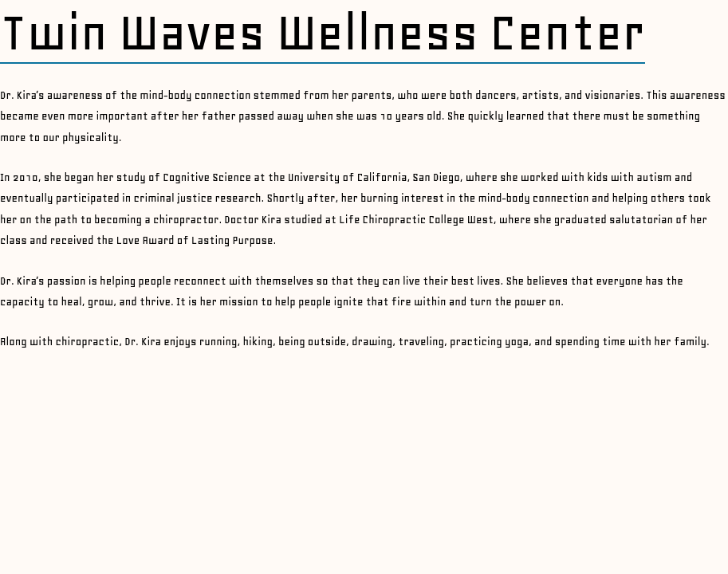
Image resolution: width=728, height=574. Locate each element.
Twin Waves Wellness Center (323, 33)
